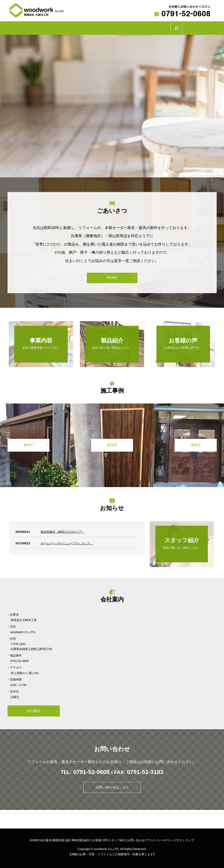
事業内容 (72, 27)
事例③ (112, 443)
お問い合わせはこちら (112, 785)
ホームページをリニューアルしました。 (67, 541)
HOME (21, 27)
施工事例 (99, 27)
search (212, 27)
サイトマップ (185, 838)
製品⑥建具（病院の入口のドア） (63, 529)
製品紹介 (125, 27)
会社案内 (46, 27)
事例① (28, 443)
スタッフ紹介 (186, 27)
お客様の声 (154, 27)
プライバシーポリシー (161, 838)
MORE (112, 276)
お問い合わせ (136, 838)
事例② (196, 443)
